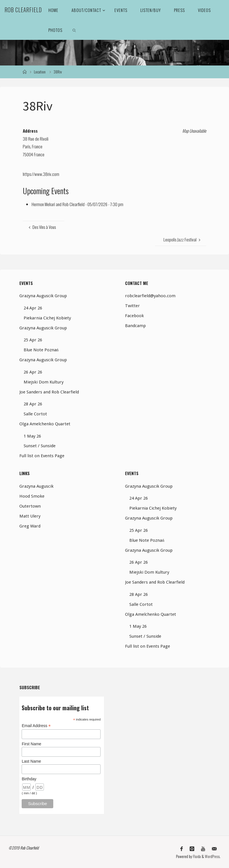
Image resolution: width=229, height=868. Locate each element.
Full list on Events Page (42, 456)
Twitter (132, 306)
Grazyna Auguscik (36, 486)
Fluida (196, 856)
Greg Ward (30, 526)
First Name (31, 744)
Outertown (30, 506)
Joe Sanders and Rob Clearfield (49, 392)
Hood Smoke (32, 496)
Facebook (134, 316)
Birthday (29, 779)
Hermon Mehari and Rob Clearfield (58, 204)
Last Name (31, 761)
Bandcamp (135, 326)
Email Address (36, 726)
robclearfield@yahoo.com (150, 296)
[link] (74, 30)
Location (40, 72)
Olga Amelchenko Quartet (45, 424)
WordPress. (213, 856)
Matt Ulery (30, 516)
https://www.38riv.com (41, 174)
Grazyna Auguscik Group (43, 296)
